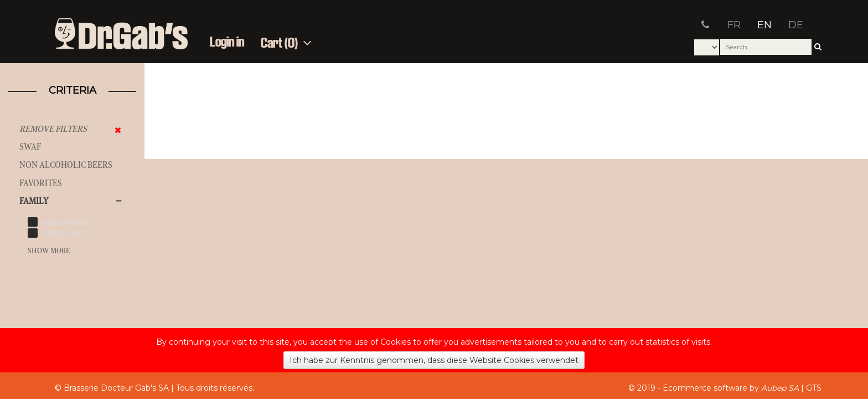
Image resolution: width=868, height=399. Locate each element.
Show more (49, 251)
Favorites (41, 183)
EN (764, 25)
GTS (814, 388)
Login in (227, 43)
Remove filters (53, 129)
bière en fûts (68, 223)
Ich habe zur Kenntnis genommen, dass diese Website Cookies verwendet (434, 360)
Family (34, 201)
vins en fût (64, 234)
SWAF (30, 147)
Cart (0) (286, 43)
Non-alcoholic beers (66, 165)
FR (734, 25)
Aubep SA (780, 388)
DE (796, 25)
